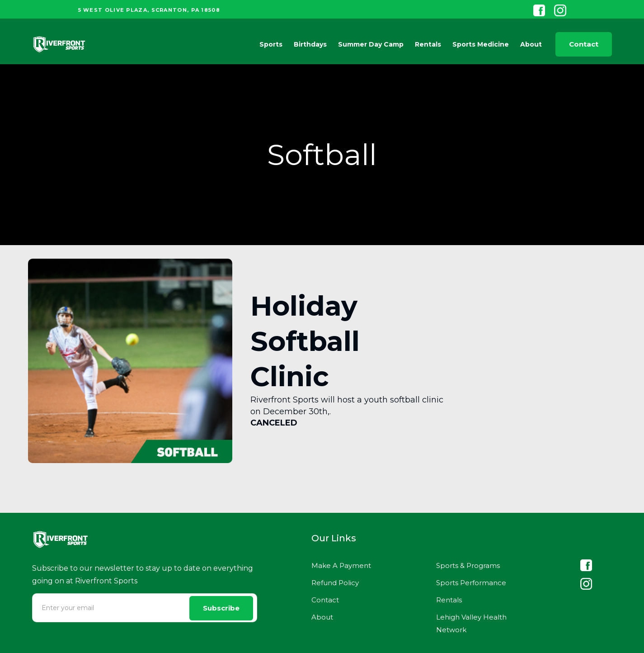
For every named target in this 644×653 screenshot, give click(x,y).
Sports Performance (471, 583)
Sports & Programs (468, 565)
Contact (584, 44)
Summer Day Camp (371, 44)
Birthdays (310, 44)
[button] (269, 44)
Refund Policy (335, 583)
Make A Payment (341, 565)
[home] (59, 44)
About (322, 617)
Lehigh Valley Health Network (471, 623)
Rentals (428, 44)
